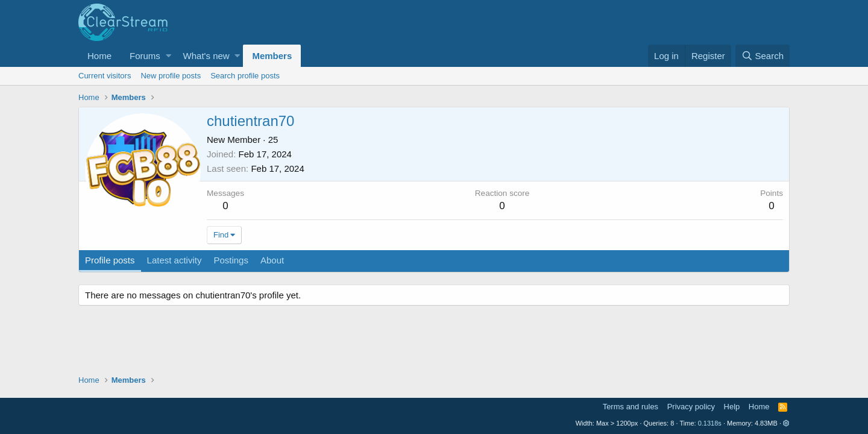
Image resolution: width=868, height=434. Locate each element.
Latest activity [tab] (175, 260)
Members (272, 56)
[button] (168, 56)
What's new (206, 56)
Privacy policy (691, 407)
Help (732, 407)
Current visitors (105, 76)
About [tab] (272, 260)
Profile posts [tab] (110, 260)
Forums (145, 56)
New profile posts (171, 76)
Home (99, 56)
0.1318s (710, 423)
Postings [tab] (231, 260)
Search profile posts (245, 76)
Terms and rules (631, 407)
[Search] (763, 56)
